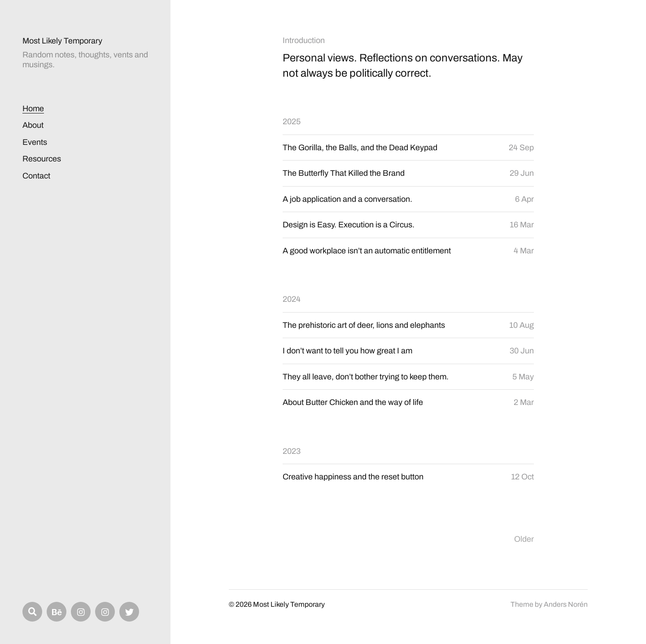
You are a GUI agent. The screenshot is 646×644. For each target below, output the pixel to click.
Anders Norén (566, 604)
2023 (292, 451)
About (33, 125)
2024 (292, 299)
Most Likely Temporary (62, 41)
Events (35, 142)
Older (524, 539)
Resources (42, 159)
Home (33, 109)
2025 (292, 122)
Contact (36, 176)
